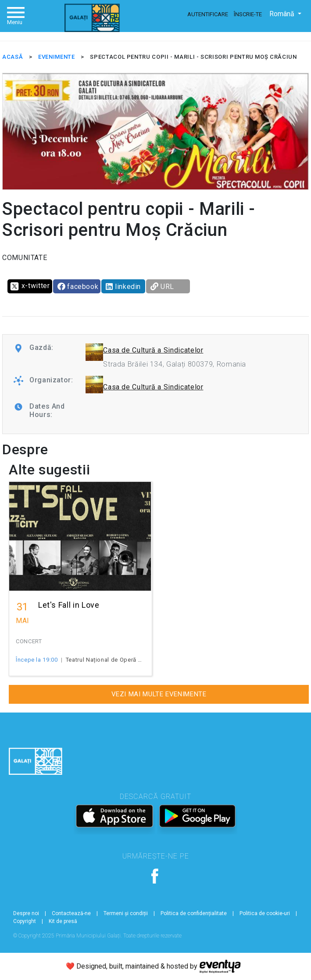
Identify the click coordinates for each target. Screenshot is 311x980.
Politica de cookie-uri (265, 913)
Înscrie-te (248, 14)
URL (162, 287)
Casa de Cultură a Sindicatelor (153, 350)
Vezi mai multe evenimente (159, 694)
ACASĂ (13, 57)
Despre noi (26, 913)
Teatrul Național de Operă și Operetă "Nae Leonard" (137, 660)
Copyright (25, 921)
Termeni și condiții (126, 913)
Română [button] (283, 14)
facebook (78, 287)
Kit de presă (63, 921)
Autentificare (208, 14)
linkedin (123, 287)
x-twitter (30, 286)
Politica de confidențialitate (194, 913)
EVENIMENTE (56, 57)
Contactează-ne (71, 913)
